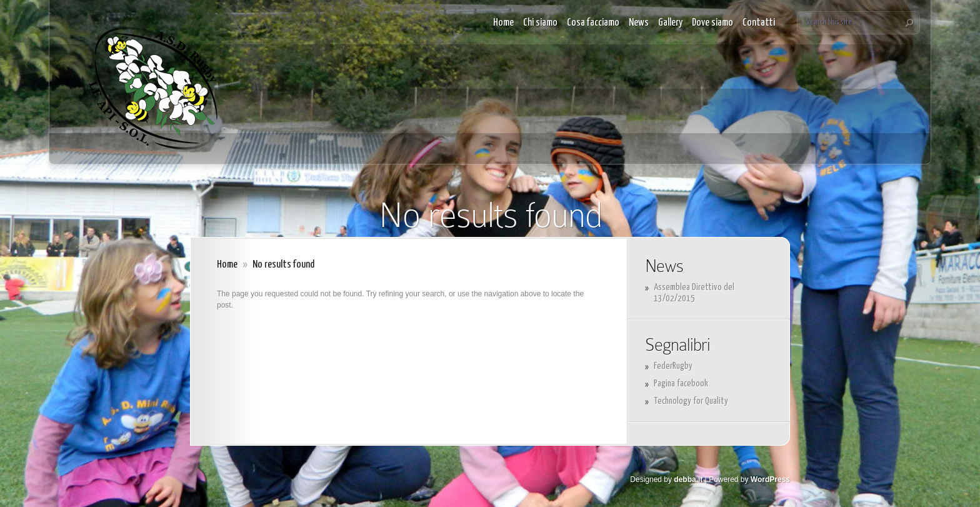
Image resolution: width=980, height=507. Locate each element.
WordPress (770, 479)
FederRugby (673, 366)
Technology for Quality (691, 401)
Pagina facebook (681, 384)
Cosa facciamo (593, 23)
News (639, 23)
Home (503, 23)
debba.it (688, 479)
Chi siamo (540, 23)
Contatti (759, 23)
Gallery (670, 23)
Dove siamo (712, 23)
